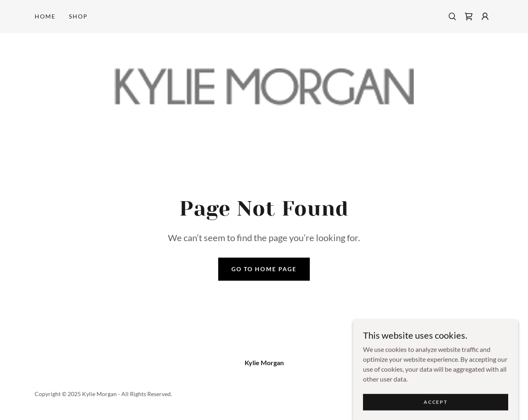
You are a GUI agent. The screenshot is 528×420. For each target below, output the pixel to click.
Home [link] (45, 16)
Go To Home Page (264, 269)
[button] (485, 16)
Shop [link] (78, 16)
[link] (469, 16)
